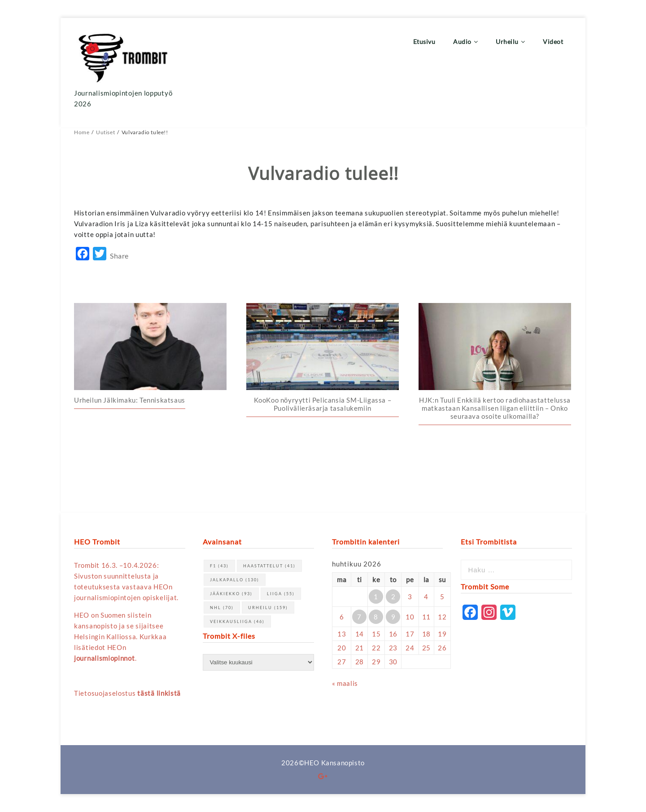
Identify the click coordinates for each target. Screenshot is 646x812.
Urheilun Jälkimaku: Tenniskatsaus (130, 400)
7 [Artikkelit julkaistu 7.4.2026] (359, 617)
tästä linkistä (159, 693)
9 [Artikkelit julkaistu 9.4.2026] (393, 617)
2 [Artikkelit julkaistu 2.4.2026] (393, 597)
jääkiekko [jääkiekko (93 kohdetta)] (231, 594)
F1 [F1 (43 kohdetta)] (219, 566)
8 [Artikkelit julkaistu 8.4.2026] (376, 617)
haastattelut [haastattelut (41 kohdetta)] (269, 566)
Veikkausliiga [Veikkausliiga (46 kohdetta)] (237, 621)
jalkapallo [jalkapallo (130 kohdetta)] (235, 580)
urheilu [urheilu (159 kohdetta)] (268, 608)
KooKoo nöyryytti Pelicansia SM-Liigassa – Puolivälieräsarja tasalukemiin (323, 404)
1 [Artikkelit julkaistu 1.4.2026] (376, 597)
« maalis (345, 683)
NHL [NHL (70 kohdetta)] (222, 608)
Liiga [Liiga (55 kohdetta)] (281, 594)
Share (119, 256)
